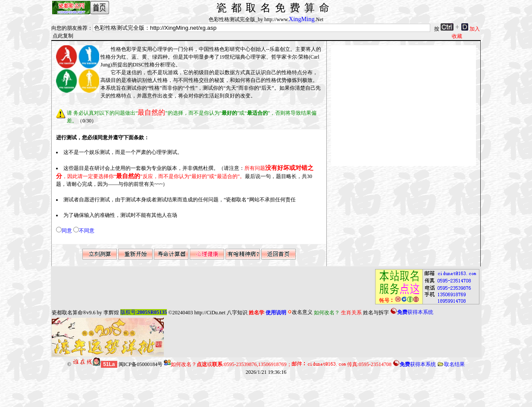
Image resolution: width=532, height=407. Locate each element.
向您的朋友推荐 (69, 28)
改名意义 (300, 312)
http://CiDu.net (210, 312)
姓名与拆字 (376, 312)
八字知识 (237, 312)
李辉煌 (111, 312)
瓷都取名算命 (67, 312)
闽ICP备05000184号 (141, 364)
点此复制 (63, 36)
